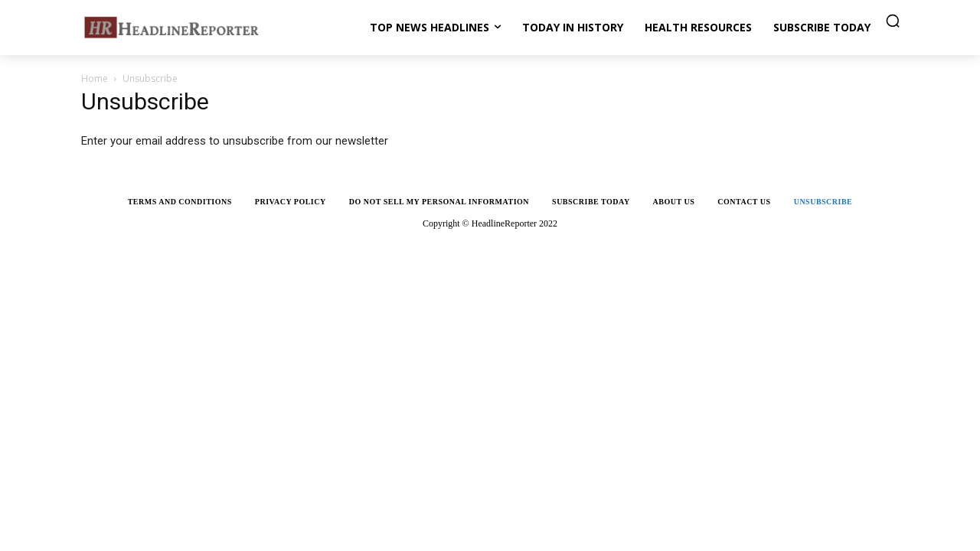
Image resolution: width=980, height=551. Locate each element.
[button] (893, 21)
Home (95, 78)
